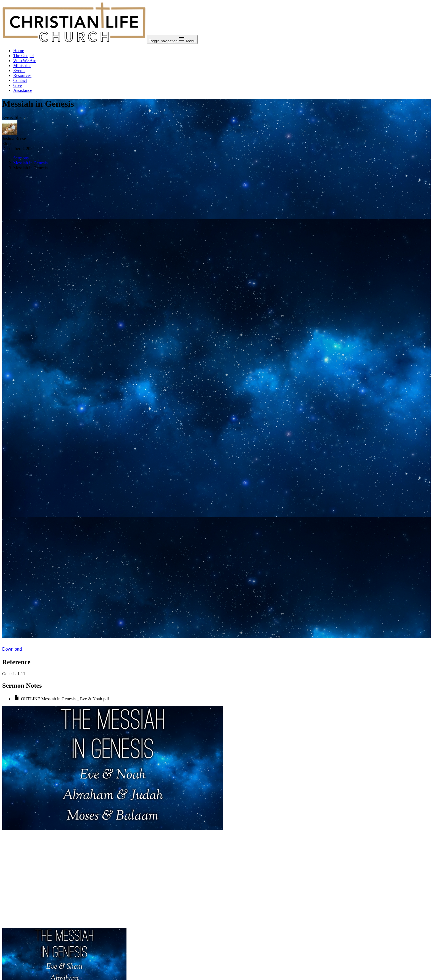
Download (12, 649)
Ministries (22, 66)
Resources (22, 75)
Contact (20, 80)
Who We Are (25, 61)
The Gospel (23, 56)
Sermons (21, 158)
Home (19, 51)
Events (19, 70)
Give (18, 85)
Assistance (23, 90)
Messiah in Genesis (30, 163)
